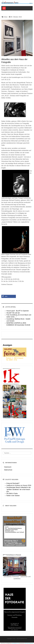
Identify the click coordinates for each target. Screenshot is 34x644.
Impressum (8, 467)
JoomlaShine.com (15, 643)
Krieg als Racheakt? (13, 483)
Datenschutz (8, 470)
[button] (9, 296)
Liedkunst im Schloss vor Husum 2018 (19, 485)
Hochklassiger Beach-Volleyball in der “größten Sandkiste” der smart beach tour (19, 489)
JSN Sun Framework (29, 643)
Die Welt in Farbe (12, 493)
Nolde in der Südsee (13, 496)
